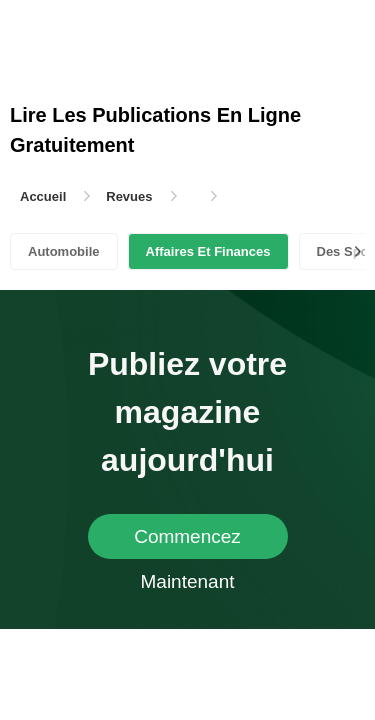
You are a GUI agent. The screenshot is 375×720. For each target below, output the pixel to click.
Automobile (64, 251)
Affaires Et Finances (208, 251)
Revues (129, 196)
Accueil (43, 196)
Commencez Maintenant (187, 542)
